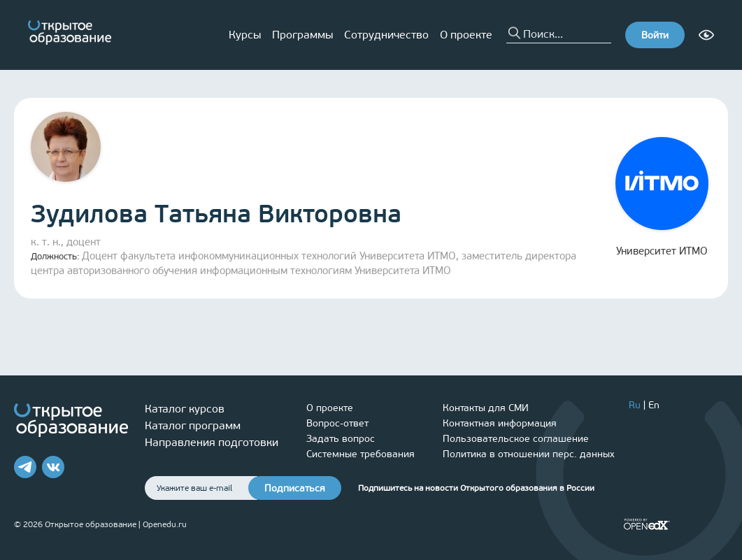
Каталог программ (193, 425)
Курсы (245, 35)
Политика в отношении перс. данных (529, 454)
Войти (655, 35)
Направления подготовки (212, 442)
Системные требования (361, 454)
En (654, 405)
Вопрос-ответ (337, 423)
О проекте (466, 35)
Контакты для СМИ (486, 408)
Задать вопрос (341, 439)
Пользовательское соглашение (516, 439)
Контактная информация (500, 423)
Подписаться (295, 488)
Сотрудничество (386, 35)
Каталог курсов (185, 409)
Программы (302, 35)
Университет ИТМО (662, 197)
